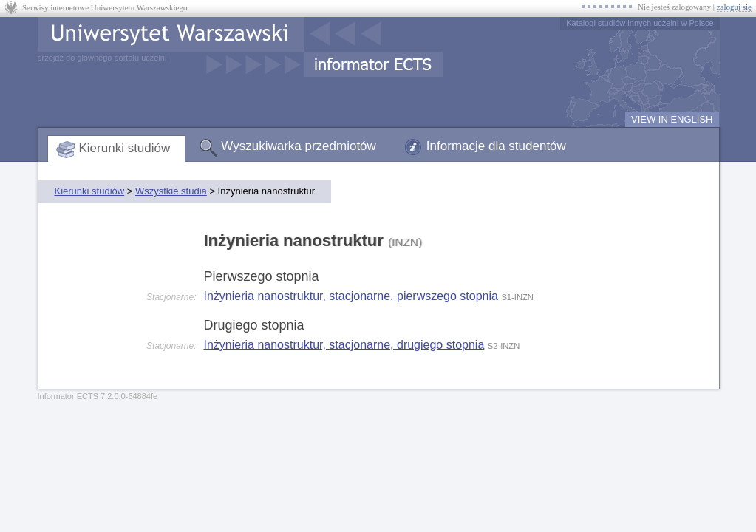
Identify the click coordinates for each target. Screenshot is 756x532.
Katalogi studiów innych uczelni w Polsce (640, 23)
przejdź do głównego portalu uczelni (102, 58)
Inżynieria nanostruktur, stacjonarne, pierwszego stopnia (351, 296)
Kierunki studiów (125, 148)
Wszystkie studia (171, 191)
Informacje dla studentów (496, 146)
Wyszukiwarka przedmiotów (299, 146)
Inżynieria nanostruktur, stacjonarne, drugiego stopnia (344, 345)
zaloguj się (734, 7)
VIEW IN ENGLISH (672, 119)
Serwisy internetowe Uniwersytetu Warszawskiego (105, 7)
